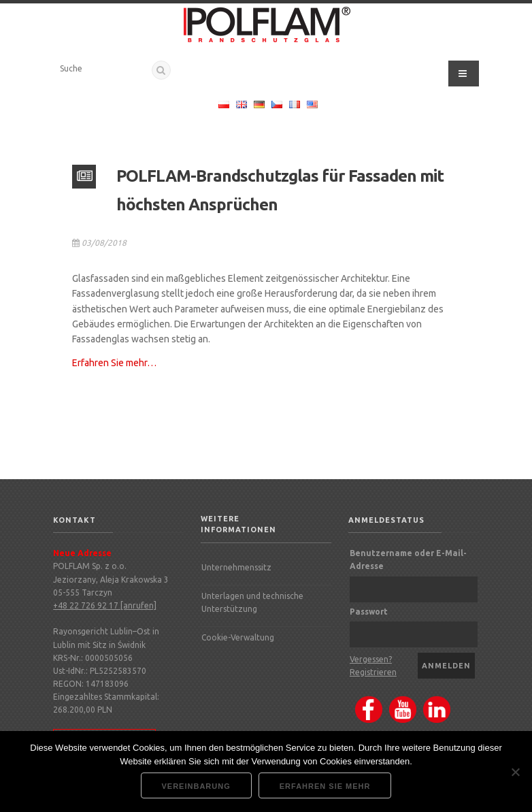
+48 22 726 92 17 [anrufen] (105, 605)
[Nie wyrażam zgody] (515, 772)
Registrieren (373, 672)
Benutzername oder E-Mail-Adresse (408, 559)
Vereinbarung (196, 786)
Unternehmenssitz (236, 567)
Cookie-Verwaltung (238, 637)
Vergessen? (371, 659)
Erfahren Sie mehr (325, 786)
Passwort (369, 612)
